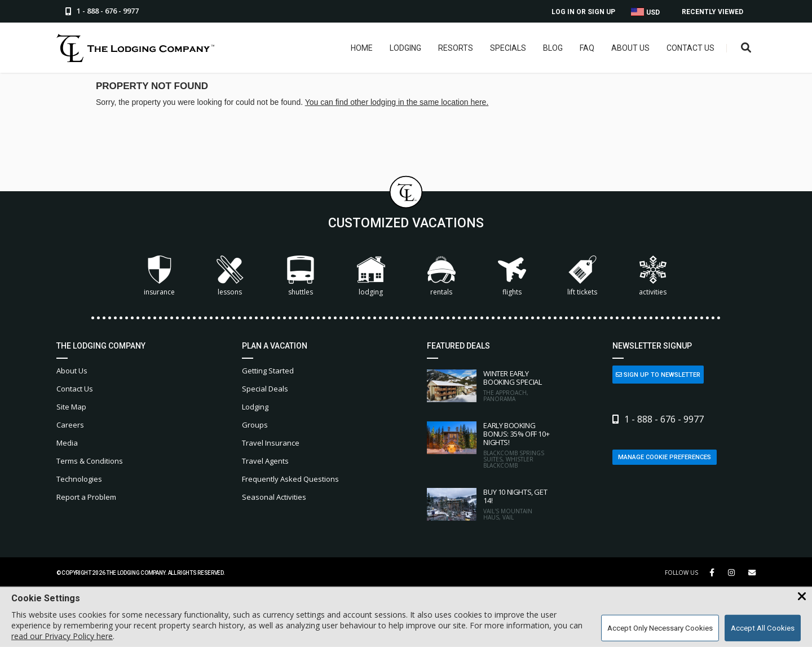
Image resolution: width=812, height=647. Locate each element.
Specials (508, 48)
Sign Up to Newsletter (658, 375)
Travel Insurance (271, 443)
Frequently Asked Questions (290, 479)
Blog (553, 48)
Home (362, 48)
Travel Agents (265, 461)
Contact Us (690, 48)
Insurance (159, 276)
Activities (653, 276)
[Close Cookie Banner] (802, 597)
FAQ (587, 48)
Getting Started (268, 371)
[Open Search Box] (746, 48)
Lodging (405, 48)
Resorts (456, 48)
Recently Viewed (712, 12)
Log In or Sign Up (583, 12)
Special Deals (265, 389)
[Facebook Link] (712, 573)
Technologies (79, 479)
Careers (70, 425)
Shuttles (301, 276)
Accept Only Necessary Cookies (660, 628)
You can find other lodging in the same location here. (397, 102)
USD (645, 12)
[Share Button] (752, 573)
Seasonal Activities (274, 497)
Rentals (442, 276)
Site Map (71, 407)
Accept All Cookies (763, 628)
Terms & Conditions (90, 461)
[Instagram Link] (731, 573)
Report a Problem (86, 497)
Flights (512, 276)
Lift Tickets (582, 276)
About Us (630, 48)
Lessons (230, 276)
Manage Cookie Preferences (665, 457)
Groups (255, 425)
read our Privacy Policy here (62, 636)
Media (67, 443)
